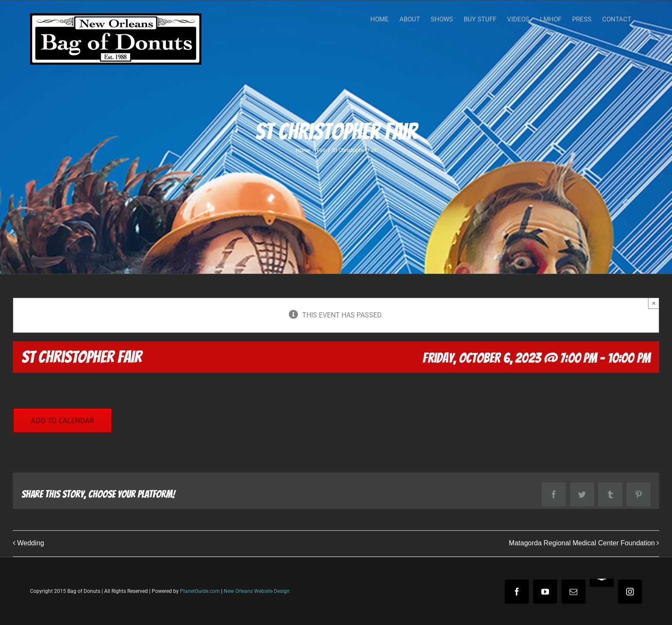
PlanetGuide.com (200, 591)
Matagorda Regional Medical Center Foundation (582, 543)
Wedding (31, 543)
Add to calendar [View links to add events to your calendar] (63, 420)
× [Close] (654, 303)
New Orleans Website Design (257, 591)
